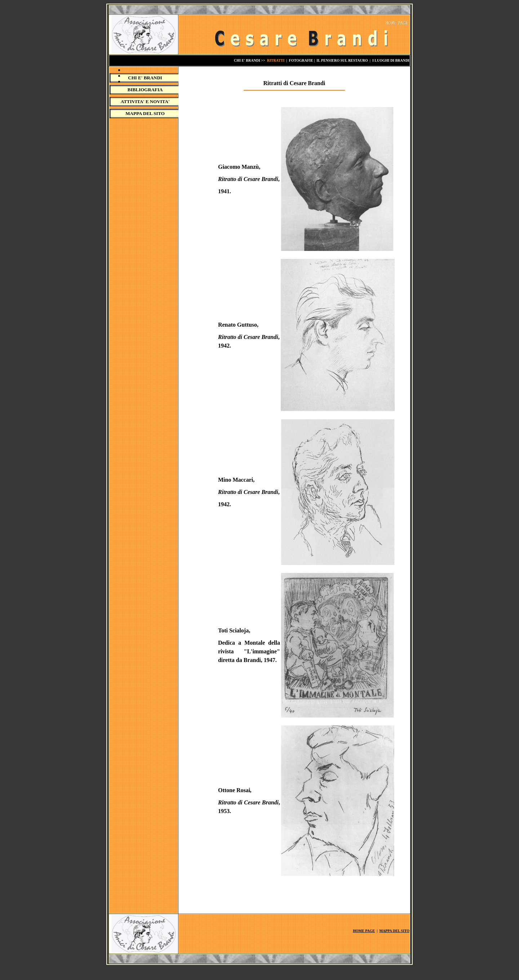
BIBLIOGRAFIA (145, 90)
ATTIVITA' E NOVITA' (145, 101)
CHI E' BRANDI (145, 78)
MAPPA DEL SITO (145, 113)
